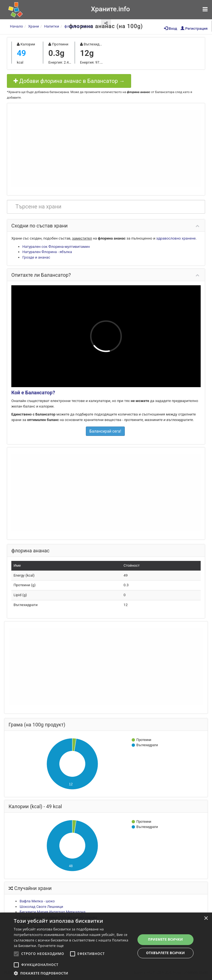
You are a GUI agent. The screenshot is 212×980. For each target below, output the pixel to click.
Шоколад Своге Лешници (41, 907)
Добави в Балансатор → (69, 81)
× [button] (206, 918)
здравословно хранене (176, 238)
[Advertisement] (106, 148)
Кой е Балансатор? (33, 393)
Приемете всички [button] (165, 939)
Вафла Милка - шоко (37, 901)
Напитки (52, 26)
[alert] (106, 946)
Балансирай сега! (105, 431)
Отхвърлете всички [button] (165, 953)
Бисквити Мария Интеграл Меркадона (52, 912)
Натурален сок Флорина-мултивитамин (56, 247)
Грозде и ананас (36, 257)
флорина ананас (79, 26)
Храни (34, 26)
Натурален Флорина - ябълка (47, 252)
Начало (16, 26)
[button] (73, 973)
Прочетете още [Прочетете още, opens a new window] (51, 946)
